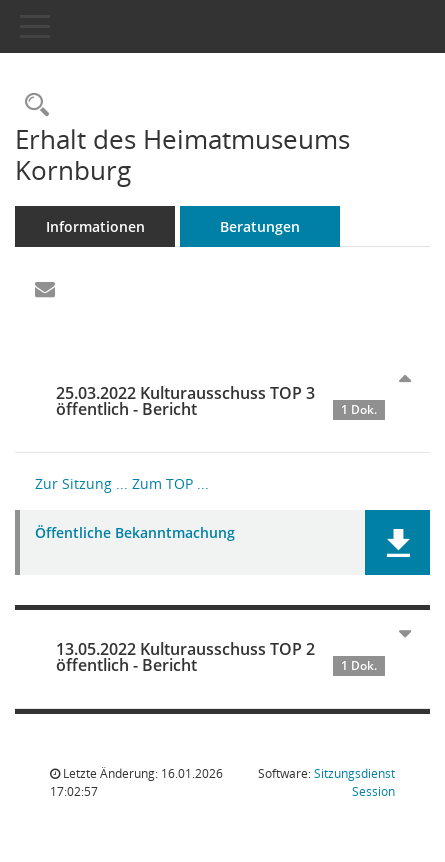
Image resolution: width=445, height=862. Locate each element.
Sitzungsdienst (354, 782)
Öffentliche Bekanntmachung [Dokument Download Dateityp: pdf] (135, 533)
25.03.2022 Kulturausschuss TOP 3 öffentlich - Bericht (220, 401)
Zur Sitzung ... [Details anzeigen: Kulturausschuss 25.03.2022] (81, 483)
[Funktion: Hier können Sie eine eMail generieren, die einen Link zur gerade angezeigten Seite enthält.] (45, 290)
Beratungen (260, 226)
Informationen (95, 226)
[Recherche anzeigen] (32, 105)
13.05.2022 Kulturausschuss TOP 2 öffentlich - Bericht (220, 657)
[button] (397, 542)
